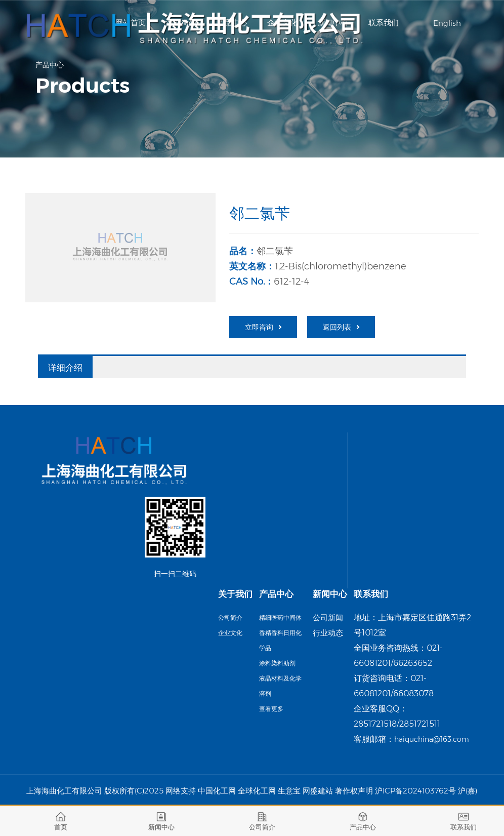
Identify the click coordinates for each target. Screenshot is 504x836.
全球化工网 (257, 791)
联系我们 (384, 23)
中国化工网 (217, 791)
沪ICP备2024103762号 (415, 791)
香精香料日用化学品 (280, 640)
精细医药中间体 (280, 618)
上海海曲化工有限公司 (64, 791)
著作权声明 (354, 791)
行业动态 (328, 633)
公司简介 (230, 618)
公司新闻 (328, 618)
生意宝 (289, 791)
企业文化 (230, 633)
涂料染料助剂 (277, 663)
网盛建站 (318, 791)
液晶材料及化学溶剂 (280, 686)
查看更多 (271, 709)
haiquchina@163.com (432, 739)
